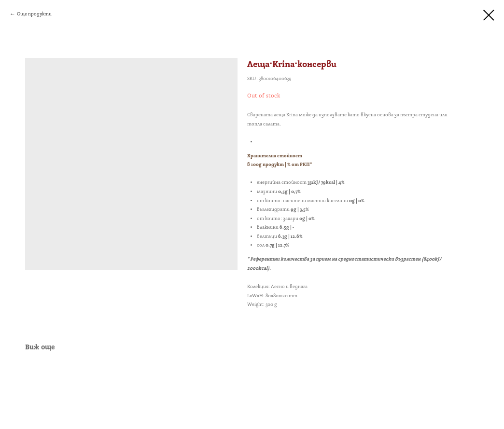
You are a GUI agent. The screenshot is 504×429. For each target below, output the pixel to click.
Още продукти (34, 14)
